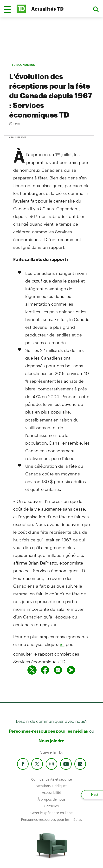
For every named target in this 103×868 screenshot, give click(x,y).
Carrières (51, 806)
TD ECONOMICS (23, 65)
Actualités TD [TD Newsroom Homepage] (47, 9)
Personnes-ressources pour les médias (48, 731)
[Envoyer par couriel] (71, 670)
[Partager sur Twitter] (32, 670)
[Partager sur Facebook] (45, 670)
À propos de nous (51, 799)
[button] (7, 9)
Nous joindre (51, 741)
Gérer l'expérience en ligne (51, 813)
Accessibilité (51, 792)
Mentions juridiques (51, 786)
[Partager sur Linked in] (58, 670)
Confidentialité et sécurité (52, 779)
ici (62, 644)
